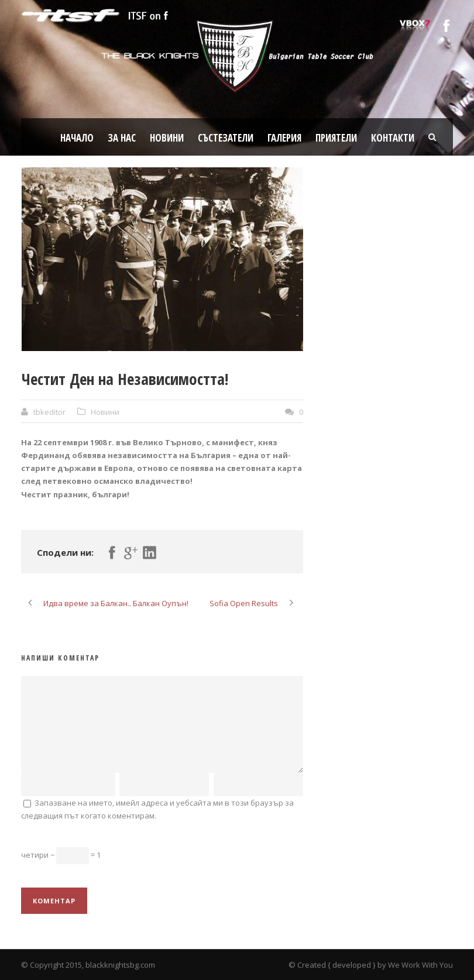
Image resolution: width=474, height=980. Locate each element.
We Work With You (420, 965)
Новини (167, 138)
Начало (77, 138)
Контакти (393, 138)
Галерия (284, 138)
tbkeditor (49, 412)
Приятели (336, 138)
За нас (122, 138)
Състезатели (226, 138)
